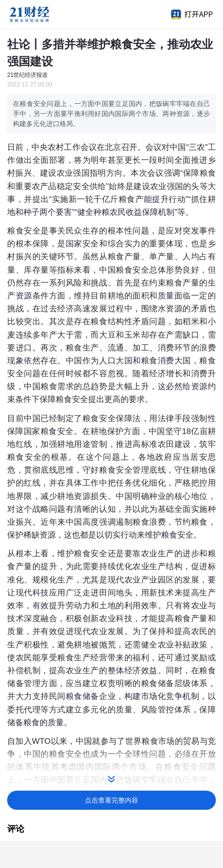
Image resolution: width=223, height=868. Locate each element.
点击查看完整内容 (111, 800)
